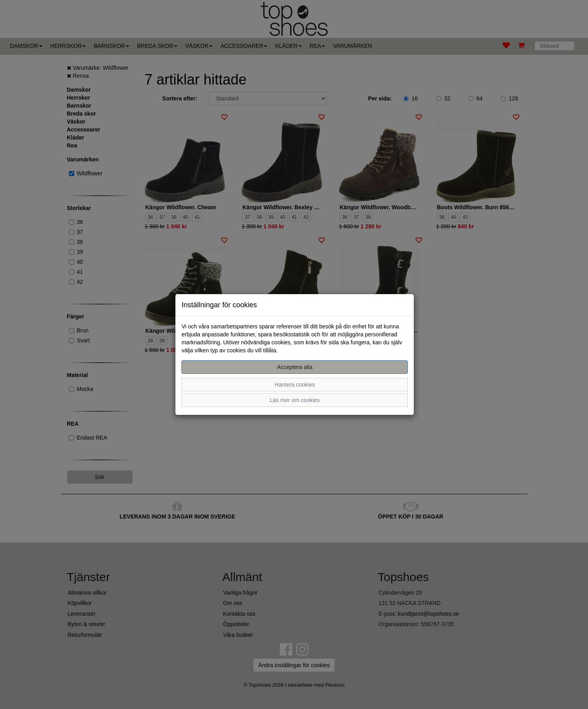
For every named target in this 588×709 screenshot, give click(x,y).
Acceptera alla (295, 367)
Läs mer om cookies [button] (295, 400)
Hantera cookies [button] (295, 385)
